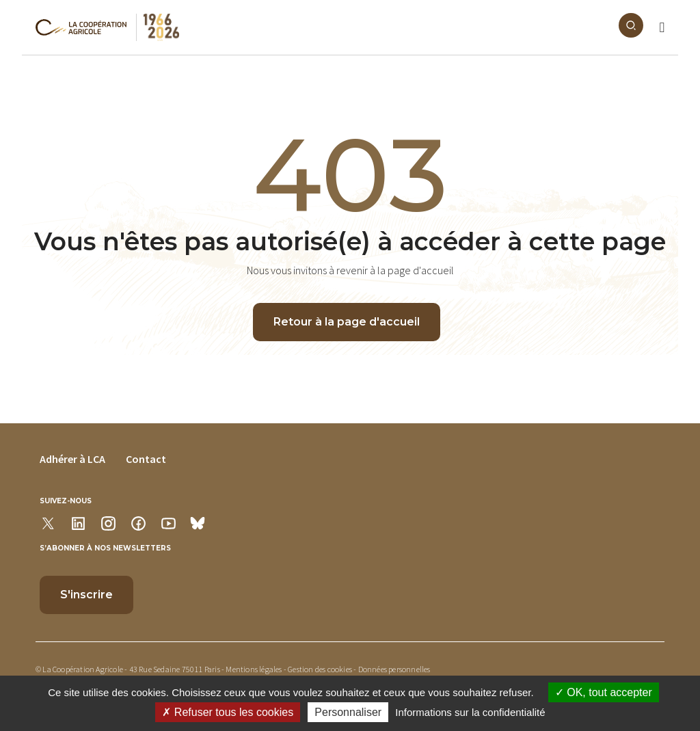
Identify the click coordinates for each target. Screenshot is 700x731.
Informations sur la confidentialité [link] (470, 712)
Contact (146, 459)
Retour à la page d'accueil (347, 322)
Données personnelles (394, 669)
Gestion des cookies (320, 669)
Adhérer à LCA (72, 459)
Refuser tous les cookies (228, 712)
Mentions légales (254, 669)
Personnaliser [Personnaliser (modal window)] (348, 712)
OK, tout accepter (604, 692)
